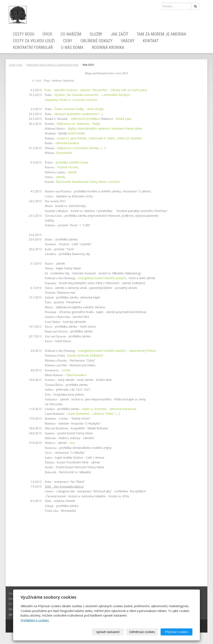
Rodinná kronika (108, 47)
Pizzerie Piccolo (67, 167)
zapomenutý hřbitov (143, 351)
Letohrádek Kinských (116, 95)
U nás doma (72, 47)
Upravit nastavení (108, 632)
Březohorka (64, 153)
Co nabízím (71, 34)
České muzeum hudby (69, 109)
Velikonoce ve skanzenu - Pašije (78, 124)
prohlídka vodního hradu (72, 162)
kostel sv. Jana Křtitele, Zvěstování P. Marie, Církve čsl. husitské (99, 138)
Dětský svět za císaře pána (129, 90)
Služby (96, 34)
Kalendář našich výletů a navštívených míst (53, 65)
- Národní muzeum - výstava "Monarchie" (75, 90)
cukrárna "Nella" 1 (105, 414)
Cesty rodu (24, 34)
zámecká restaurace (123, 409)
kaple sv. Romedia (94, 409)
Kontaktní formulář (33, 47)
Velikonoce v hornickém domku (78, 148)
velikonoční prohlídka (85, 119)
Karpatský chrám (71, 100)
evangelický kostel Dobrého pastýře (102, 278)
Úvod (47, 34)
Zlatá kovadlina (76, 375)
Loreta (66, 370)
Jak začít (120, 34)
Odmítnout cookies (142, 632)
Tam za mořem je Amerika (161, 34)
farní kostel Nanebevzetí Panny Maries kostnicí (88, 182)
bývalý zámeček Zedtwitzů (85, 355)
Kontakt (151, 41)
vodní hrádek (76, 133)
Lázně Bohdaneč (78, 414)
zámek (60, 177)
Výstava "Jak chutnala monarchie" (77, 95)
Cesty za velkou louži (34, 41)
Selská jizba (124, 119)
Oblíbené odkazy (97, 41)
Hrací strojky (95, 109)
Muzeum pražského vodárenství (76, 114)
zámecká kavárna (67, 143)
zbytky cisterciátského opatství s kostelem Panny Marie (105, 128)
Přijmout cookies (176, 632)
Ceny (68, 41)
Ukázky (128, 41)
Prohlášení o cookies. (35, 620)
